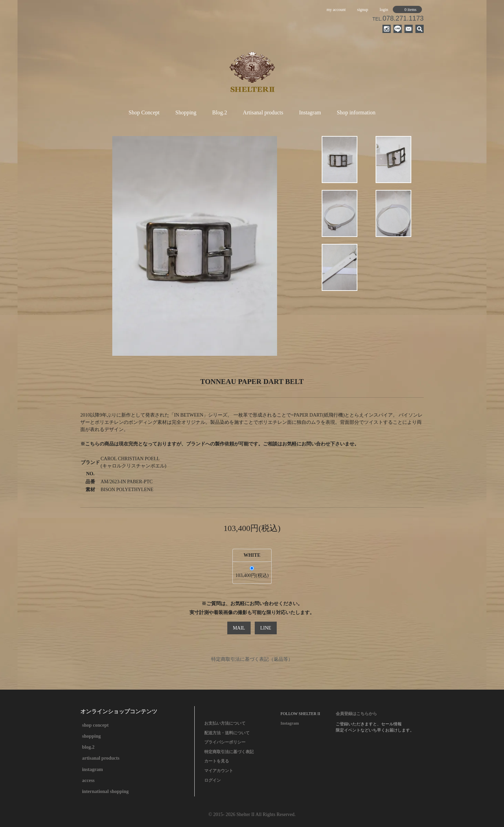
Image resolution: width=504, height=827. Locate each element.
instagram (93, 769)
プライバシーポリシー (225, 742)
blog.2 (88, 747)
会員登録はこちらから (356, 714)
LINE (266, 628)
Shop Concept (144, 112)
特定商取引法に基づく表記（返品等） (252, 659)
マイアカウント (219, 771)
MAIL (239, 628)
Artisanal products (263, 112)
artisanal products (101, 758)
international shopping (105, 791)
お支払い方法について (225, 723)
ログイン (213, 780)
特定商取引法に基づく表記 (229, 752)
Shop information (356, 112)
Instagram (310, 112)
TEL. (398, 19)
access (88, 780)
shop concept (95, 725)
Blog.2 (220, 112)
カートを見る (217, 761)
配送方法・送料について (227, 733)
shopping (91, 736)
